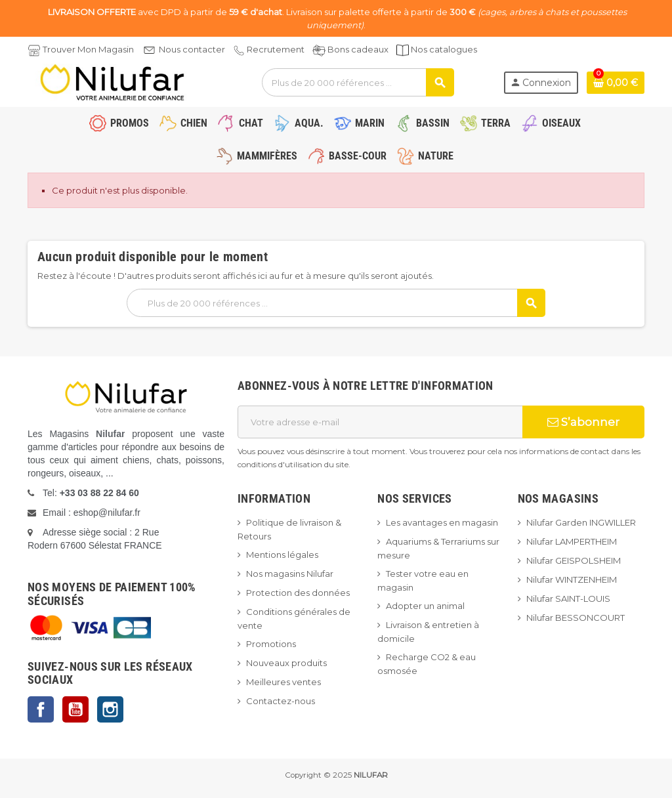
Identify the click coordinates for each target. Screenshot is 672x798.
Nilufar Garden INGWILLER (581, 522)
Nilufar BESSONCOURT (576, 618)
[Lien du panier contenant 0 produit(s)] (616, 83)
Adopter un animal (425, 606)
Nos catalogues (444, 49)
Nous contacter (192, 49)
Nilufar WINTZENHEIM (572, 579)
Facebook (41, 709)
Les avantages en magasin (442, 522)
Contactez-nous (281, 701)
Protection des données (298, 593)
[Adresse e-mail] (380, 422)
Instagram (110, 709)
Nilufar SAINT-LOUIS (568, 598)
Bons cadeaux (358, 49)
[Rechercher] (358, 82)
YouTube (75, 709)
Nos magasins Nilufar (290, 574)
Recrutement (276, 49)
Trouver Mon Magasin (88, 49)
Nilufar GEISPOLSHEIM (574, 560)
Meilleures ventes (283, 682)
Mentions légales (282, 555)
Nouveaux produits (286, 663)
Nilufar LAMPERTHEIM (572, 541)
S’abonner (583, 422)
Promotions (271, 644)
